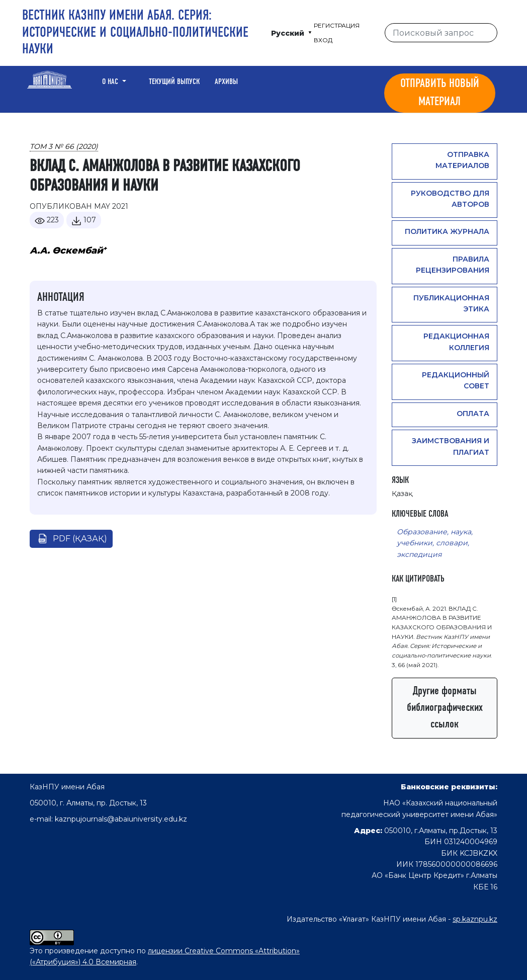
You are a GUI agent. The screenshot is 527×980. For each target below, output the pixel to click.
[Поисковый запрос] (441, 33)
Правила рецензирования (453, 265)
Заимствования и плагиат (451, 446)
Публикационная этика (451, 303)
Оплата (473, 414)
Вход (323, 40)
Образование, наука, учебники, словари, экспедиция (435, 543)
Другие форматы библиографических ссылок (445, 708)
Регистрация (337, 25)
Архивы (226, 82)
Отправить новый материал (440, 93)
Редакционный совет (456, 380)
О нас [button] (111, 82)
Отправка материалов (462, 160)
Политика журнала (447, 231)
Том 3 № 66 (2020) (64, 146)
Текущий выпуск (174, 82)
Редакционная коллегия (456, 342)
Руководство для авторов (450, 199)
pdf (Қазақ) (80, 539)
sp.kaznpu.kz (475, 919)
